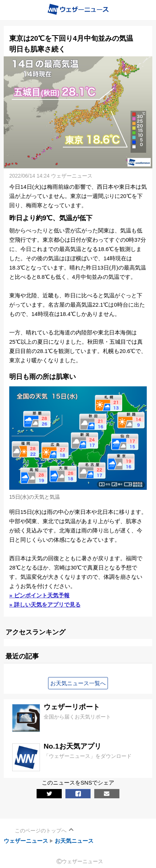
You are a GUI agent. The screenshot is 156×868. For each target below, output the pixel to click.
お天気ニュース (74, 841)
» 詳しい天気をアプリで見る (45, 605)
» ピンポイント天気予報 (39, 595)
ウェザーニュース (26, 841)
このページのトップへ (41, 831)
